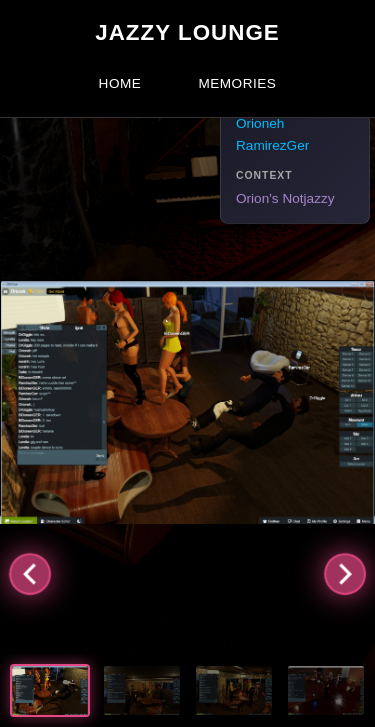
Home (120, 83)
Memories (237, 83)
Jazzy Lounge (187, 32)
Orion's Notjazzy (285, 198)
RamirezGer (272, 145)
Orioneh (260, 123)
